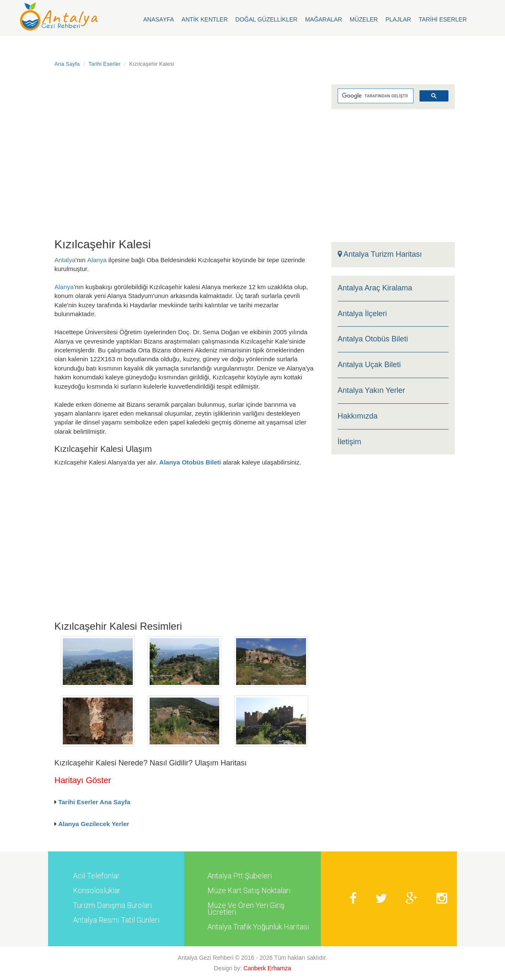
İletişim (349, 442)
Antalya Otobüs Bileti (373, 339)
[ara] (375, 96)
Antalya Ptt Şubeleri (240, 876)
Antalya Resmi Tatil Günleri (116, 920)
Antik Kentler (205, 19)
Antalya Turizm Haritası (380, 255)
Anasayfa (159, 19)
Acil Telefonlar (96, 876)
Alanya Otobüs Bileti (190, 462)
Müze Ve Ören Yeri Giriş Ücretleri (246, 909)
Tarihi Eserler (443, 19)
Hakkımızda (358, 416)
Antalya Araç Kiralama (375, 288)
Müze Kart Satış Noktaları (249, 891)
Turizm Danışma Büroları (112, 905)
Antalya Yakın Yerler (371, 391)
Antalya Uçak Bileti (369, 365)
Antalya (65, 260)
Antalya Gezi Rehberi (206, 958)
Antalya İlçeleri (362, 314)
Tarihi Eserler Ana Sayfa (94, 802)
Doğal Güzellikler (266, 19)
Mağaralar (324, 19)
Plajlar (398, 19)
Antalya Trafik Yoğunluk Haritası (258, 927)
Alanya (97, 260)
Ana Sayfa (67, 64)
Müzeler (364, 19)
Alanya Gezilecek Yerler (94, 824)
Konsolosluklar (97, 891)
